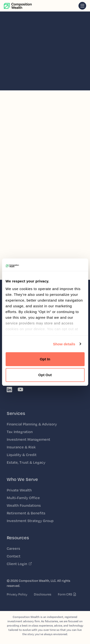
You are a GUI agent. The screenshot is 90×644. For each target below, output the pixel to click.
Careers (13, 548)
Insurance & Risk (21, 447)
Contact (14, 556)
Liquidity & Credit (22, 455)
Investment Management (28, 439)
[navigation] (82, 6)
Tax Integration (20, 432)
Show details (64, 344)
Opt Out (45, 375)
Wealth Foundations (24, 505)
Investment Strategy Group (30, 521)
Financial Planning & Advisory (32, 424)
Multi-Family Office (23, 498)
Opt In (45, 359)
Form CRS (67, 594)
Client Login (19, 564)
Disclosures (43, 594)
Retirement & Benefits (26, 513)
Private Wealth (19, 490)
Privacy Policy (17, 594)
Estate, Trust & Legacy (26, 462)
